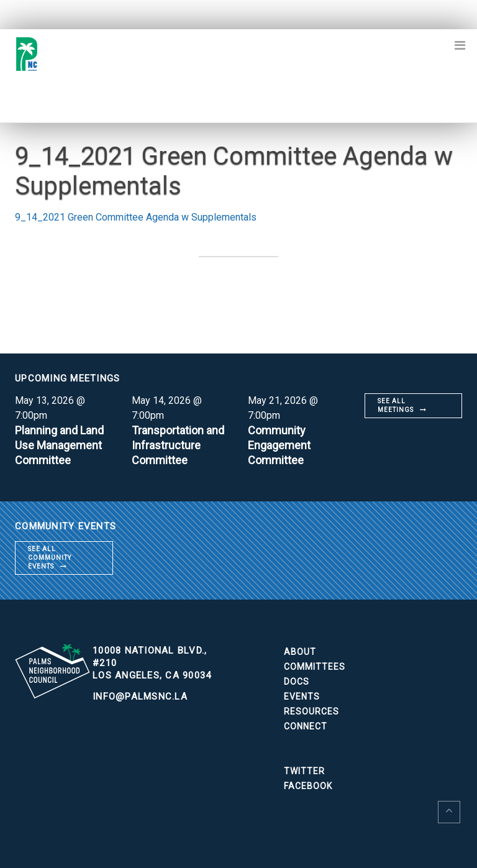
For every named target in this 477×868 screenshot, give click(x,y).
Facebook (308, 786)
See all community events (50, 558)
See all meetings (396, 405)
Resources (311, 711)
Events (302, 697)
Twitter (304, 771)
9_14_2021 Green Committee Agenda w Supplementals (136, 217)
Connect (306, 726)
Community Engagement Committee (279, 445)
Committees (315, 667)
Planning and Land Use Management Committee (59, 445)
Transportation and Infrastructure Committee (178, 445)
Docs (297, 682)
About (300, 652)
